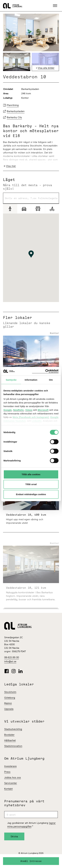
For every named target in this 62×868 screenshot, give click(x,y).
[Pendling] (38, 209)
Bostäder (9, 735)
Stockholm (10, 692)
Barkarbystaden (16, 111)
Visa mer (11, 166)
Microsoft (43, 410)
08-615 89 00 (12, 657)
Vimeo (29, 410)
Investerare (10, 766)
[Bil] (24, 209)
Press (7, 772)
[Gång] (10, 209)
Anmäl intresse (31, 861)
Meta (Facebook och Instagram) (31, 417)
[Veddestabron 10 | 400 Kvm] (31, 516)
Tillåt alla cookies (31, 474)
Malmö (8, 703)
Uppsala (9, 709)
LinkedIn (37, 421)
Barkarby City (14, 117)
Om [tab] (51, 380)
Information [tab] (31, 380)
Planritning (13, 105)
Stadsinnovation (13, 746)
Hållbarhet (10, 740)
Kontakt (8, 789)
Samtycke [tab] (11, 380)
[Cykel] (52, 209)
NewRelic (19, 410)
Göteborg (10, 698)
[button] (55, 6)
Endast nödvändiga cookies (31, 494)
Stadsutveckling (13, 729)
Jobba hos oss (13, 777)
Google (8, 410)
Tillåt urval (31, 484)
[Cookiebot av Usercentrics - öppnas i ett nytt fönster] (45, 371)
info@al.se (10, 661)
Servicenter (11, 783)
